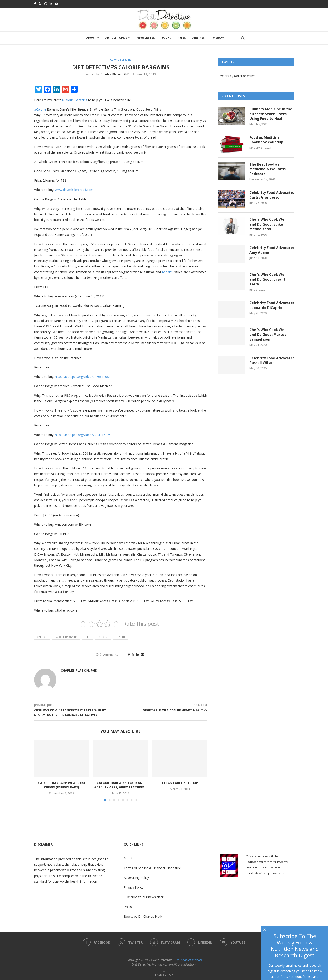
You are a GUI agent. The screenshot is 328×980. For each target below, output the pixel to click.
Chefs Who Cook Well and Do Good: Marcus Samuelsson (268, 340)
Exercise (103, 637)
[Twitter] (40, 4)
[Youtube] (56, 4)
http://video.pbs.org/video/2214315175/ (83, 434)
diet (87, 637)
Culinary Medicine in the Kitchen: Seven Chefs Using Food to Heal (271, 114)
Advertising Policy (136, 877)
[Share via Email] (142, 654)
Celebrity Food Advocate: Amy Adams (269, 253)
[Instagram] (46, 4)
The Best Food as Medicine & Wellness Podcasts (268, 169)
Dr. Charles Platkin (189, 960)
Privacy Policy (134, 887)
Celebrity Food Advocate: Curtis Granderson (264, 198)
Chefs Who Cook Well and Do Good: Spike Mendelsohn (268, 227)
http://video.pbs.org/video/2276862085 (83, 376)
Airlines (199, 37)
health (120, 637)
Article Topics (116, 37)
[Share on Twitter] (133, 654)
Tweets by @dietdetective (237, 75)
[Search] (243, 38)
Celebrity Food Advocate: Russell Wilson (271, 367)
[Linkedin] (51, 4)
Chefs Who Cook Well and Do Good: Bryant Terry (268, 283)
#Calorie (40, 109)
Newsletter (146, 37)
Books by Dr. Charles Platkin (144, 916)
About (91, 37)
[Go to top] (164, 974)
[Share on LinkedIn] (138, 654)
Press (182, 37)
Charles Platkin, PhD (115, 74)
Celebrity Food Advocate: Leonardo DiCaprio (267, 312)
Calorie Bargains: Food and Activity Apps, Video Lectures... (121, 785)
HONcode (95, 876)
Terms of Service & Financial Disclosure (152, 868)
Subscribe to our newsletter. (144, 897)
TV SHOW (218, 37)
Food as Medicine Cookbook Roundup (267, 140)
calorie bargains (66, 637)
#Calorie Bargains (74, 100)
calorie (42, 637)
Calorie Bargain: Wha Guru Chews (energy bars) (62, 785)
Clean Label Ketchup (180, 783)
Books (166, 37)
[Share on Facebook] (129, 654)
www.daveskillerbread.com (74, 189)
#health (167, 272)
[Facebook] (35, 4)
